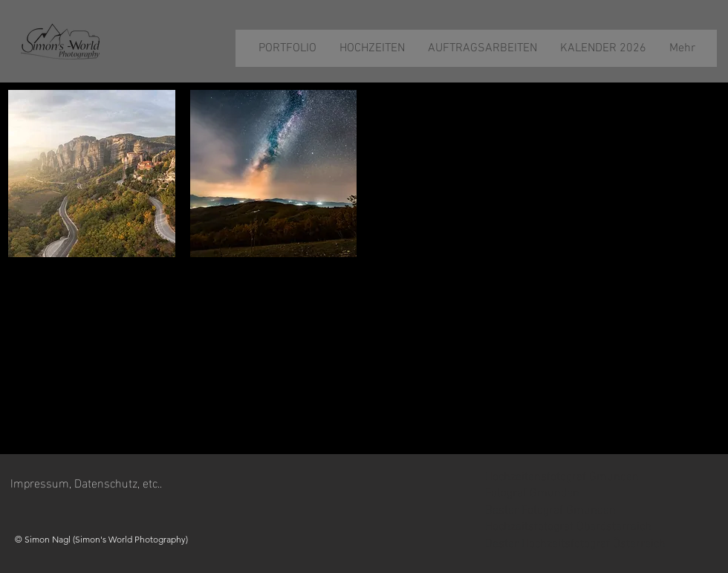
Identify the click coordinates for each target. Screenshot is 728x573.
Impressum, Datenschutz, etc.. (86, 482)
